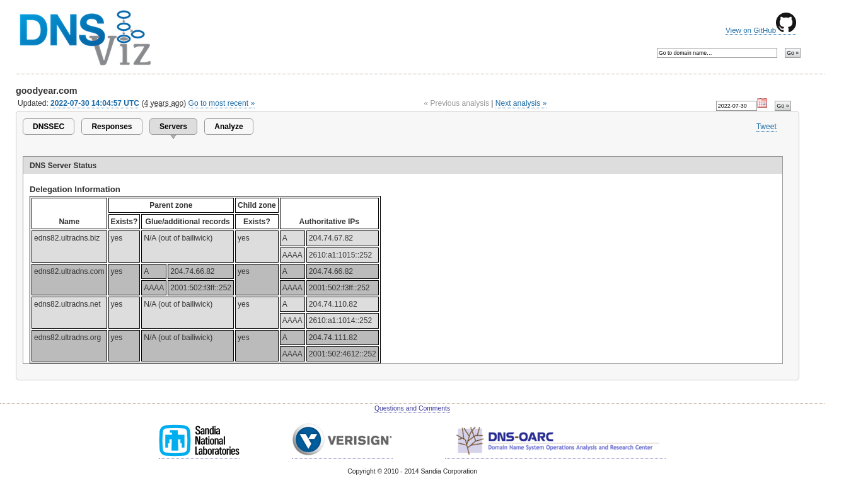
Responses (112, 127)
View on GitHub (761, 30)
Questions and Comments (412, 408)
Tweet (767, 127)
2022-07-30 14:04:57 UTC (95, 103)
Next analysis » (521, 103)
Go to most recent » (222, 103)
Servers (173, 127)
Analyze (229, 127)
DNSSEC (49, 127)
